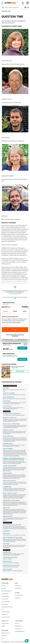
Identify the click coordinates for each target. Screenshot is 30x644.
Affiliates (3, 626)
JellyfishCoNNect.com (20, 631)
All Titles (3, 586)
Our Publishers (5, 599)
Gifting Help (18, 598)
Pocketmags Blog (5, 596)
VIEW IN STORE (20, 371)
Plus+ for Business (5, 602)
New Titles (4, 588)
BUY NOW (22, 348)
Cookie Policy (4, 614)
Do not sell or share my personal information (15, 335)
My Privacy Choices (6, 617)
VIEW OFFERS (22, 359)
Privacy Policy (4, 604)
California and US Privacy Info (7, 608)
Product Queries (5, 623)
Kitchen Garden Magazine (17, 292)
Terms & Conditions (6, 612)
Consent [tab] (5, 311)
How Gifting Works (19, 595)
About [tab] (25, 311)
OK (15, 330)
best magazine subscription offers (10, 356)
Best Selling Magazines (6, 591)
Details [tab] (15, 311)
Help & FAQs (18, 586)
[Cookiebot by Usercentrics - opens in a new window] (22, 307)
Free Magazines (5, 594)
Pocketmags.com (19, 626)
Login (15, 297)
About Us (17, 623)
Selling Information (6, 633)
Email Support (18, 588)
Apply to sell (4, 636)
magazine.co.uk (18, 629)
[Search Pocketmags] (3, 8)
